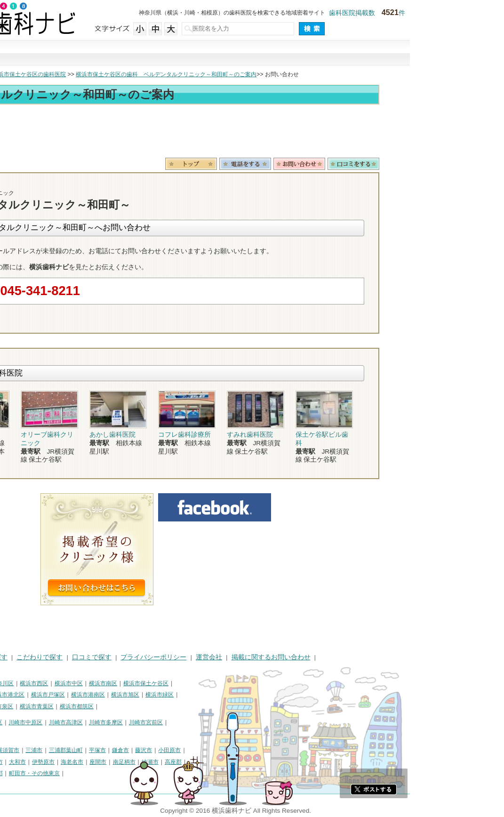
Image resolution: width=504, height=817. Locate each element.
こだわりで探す (252, 53)
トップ (13, 74)
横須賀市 (102, 750)
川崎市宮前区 (240, 722)
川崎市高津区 (160, 722)
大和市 (112, 762)
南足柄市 (218, 762)
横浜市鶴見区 (45, 683)
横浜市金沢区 (62, 695)
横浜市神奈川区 (88, 683)
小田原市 (264, 750)
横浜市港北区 (102, 695)
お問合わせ (393, 164)
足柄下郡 (86, 773)
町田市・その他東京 (128, 773)
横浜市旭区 (219, 695)
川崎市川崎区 (45, 722)
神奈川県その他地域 (30, 750)
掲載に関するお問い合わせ (365, 657)
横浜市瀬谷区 (22, 706)
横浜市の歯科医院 (54, 74)
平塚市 (192, 750)
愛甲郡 (59, 773)
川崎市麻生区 (22, 734)
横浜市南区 (197, 683)
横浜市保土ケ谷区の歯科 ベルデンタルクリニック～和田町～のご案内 (260, 74)
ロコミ (448, 164)
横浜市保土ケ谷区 (240, 683)
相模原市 (73, 750)
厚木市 (88, 762)
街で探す (124, 53)
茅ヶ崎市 (16, 762)
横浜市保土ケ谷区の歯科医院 (123, 74)
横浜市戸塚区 (142, 695)
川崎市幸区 (82, 722)
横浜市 (13, 683)
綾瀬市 (244, 762)
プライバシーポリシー (248, 657)
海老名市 (166, 762)
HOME (14, 657)
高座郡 (267, 762)
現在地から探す (380, 53)
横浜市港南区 (182, 695)
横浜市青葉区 (131, 706)
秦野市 (65, 762)
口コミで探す (316, 53)
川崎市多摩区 (200, 722)
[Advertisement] (252, 133)
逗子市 (42, 762)
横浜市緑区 (254, 695)
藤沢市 (238, 750)
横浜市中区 (163, 683)
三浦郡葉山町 (160, 750)
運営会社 (303, 657)
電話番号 (339, 164)
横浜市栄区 (59, 706)
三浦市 (128, 750)
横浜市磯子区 (22, 695)
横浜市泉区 (93, 706)
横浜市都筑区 (171, 706)
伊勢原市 (137, 762)
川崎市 (13, 722)
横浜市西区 (128, 683)
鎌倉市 (215, 750)
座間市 (192, 762)
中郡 (10, 773)
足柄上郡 (33, 773)
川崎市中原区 (120, 722)
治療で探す (188, 53)
